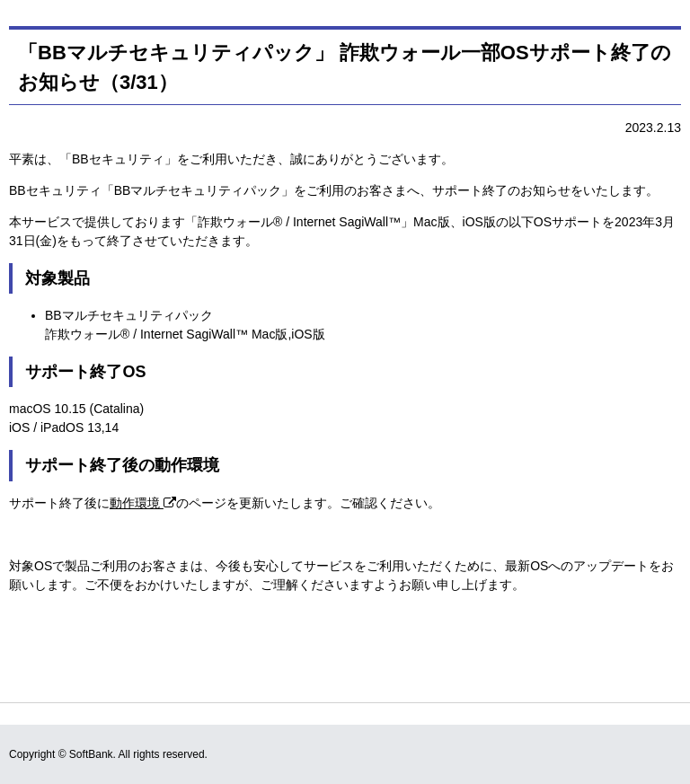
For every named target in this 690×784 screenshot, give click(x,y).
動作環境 (143, 503)
